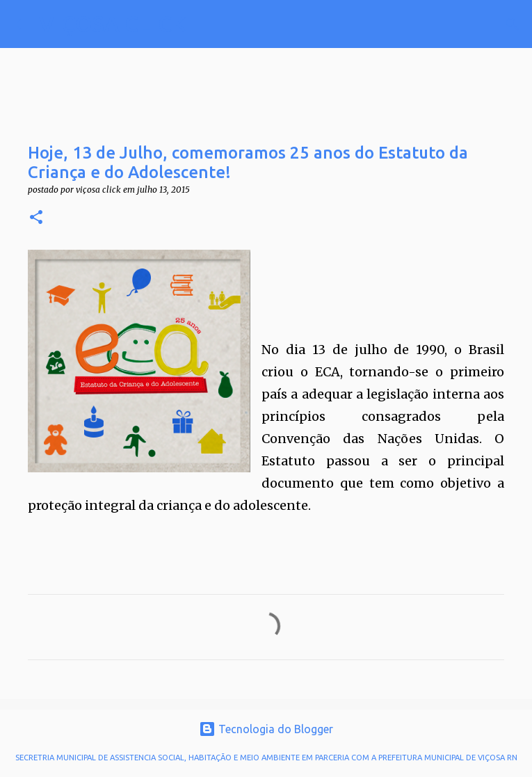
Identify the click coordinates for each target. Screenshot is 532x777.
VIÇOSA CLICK (113, 24)
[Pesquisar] (206, 24)
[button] (36, 218)
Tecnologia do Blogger (266, 729)
